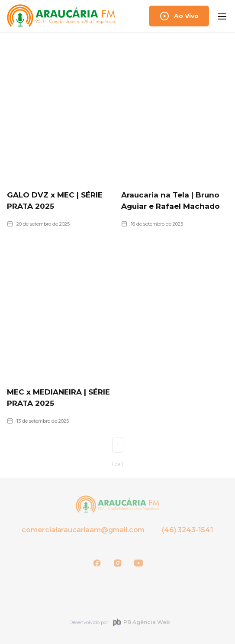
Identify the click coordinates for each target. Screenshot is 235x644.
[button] (222, 16)
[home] (61, 16)
